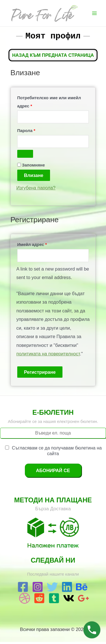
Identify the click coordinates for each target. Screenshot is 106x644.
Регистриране (40, 374)
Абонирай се (53, 472)
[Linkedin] (67, 589)
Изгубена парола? (36, 190)
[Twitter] (52, 589)
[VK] (69, 600)
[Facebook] (23, 589)
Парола (42, 132)
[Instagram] (38, 589)
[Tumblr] (54, 600)
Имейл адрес (47, 246)
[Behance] (82, 589)
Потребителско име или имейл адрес (49, 104)
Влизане (34, 177)
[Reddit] (39, 600)
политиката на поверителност (48, 356)
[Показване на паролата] (25, 156)
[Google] (83, 600)
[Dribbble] (25, 600)
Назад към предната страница (53, 57)
